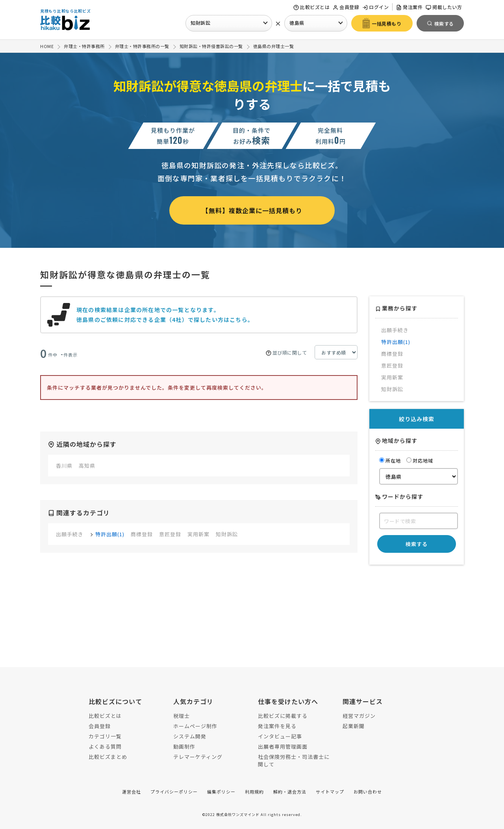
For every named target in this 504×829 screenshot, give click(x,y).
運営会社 (132, 792)
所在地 (390, 460)
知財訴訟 (200, 23)
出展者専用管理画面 (283, 746)
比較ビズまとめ (108, 757)
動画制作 (184, 746)
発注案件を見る (277, 726)
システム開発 (190, 736)
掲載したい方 (444, 7)
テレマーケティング (198, 757)
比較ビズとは (311, 7)
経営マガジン (359, 716)
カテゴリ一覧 (105, 736)
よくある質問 (105, 746)
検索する (417, 544)
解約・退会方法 (290, 792)
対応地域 (420, 460)
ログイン (375, 7)
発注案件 (409, 7)
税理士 (182, 716)
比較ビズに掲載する (283, 716)
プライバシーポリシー (174, 792)
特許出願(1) (110, 534)
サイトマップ (330, 792)
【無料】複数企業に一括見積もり (252, 210)
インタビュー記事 (280, 736)
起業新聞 (354, 726)
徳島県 (297, 23)
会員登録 (346, 7)
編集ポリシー (221, 792)
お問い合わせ (368, 792)
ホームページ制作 (195, 726)
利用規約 (254, 792)
